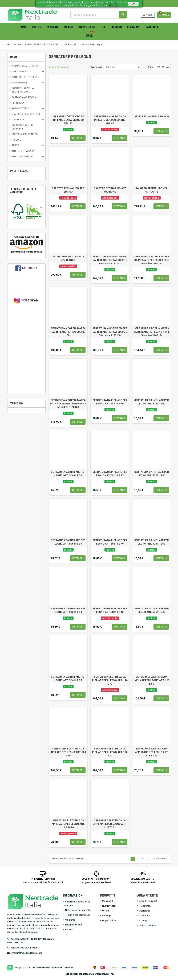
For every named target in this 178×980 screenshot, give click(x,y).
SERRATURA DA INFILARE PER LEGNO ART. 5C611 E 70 (110, 542)
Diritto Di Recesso (148, 925)
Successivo (160, 859)
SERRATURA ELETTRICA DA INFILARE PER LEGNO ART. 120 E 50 (68, 752)
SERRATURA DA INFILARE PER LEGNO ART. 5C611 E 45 (110, 610)
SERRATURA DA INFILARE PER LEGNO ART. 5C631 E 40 (152, 474)
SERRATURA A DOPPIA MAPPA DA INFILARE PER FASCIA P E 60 (68, 332)
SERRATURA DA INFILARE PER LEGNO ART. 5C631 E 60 (152, 402)
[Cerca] (98, 15)
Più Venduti (108, 901)
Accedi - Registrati (148, 901)
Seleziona (110, 67)
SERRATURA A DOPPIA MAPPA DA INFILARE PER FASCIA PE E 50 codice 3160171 (152, 260)
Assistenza (145, 911)
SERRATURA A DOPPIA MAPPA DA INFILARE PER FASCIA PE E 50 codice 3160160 (110, 332)
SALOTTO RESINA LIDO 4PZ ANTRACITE (151, 190)
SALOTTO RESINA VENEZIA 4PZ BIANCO (68, 258)
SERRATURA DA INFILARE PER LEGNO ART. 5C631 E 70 (110, 402)
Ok (133, 4)
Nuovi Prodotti (109, 906)
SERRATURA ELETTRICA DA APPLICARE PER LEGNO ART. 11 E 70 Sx (110, 824)
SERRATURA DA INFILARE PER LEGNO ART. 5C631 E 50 (68, 474)
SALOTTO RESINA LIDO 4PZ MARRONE (110, 190)
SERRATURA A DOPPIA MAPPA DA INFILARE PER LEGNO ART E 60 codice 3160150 (68, 404)
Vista (151, 67)
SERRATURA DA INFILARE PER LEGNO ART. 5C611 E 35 (68, 679)
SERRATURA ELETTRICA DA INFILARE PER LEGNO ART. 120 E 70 (110, 680)
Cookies (69, 930)
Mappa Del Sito (110, 920)
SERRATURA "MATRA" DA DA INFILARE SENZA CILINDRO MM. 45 (110, 120)
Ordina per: (96, 67)
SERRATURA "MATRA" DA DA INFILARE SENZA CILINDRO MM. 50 (68, 120)
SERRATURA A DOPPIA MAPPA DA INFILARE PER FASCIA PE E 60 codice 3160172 (110, 260)
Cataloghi (107, 916)
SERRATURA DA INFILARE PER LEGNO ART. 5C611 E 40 (152, 610)
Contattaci (144, 916)
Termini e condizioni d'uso (78, 915)
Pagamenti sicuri (73, 925)
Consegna (144, 920)
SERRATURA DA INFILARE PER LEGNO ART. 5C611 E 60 (152, 542)
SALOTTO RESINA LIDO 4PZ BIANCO (68, 190)
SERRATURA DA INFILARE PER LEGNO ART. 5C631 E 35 (68, 542)
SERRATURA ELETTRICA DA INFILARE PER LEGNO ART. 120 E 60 (152, 680)
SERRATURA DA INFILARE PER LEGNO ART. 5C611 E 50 (68, 610)
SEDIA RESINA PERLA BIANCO (152, 116)
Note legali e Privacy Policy (78, 910)
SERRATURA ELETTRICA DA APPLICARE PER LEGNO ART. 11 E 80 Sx (152, 752)
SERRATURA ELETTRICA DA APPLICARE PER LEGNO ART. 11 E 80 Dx (68, 824)
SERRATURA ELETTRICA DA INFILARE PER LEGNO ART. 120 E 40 (110, 752)
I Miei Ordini (145, 906)
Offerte (106, 911)
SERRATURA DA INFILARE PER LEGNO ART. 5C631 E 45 (110, 474)
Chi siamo (70, 920)
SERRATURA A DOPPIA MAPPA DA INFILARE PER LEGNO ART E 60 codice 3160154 (152, 332)
